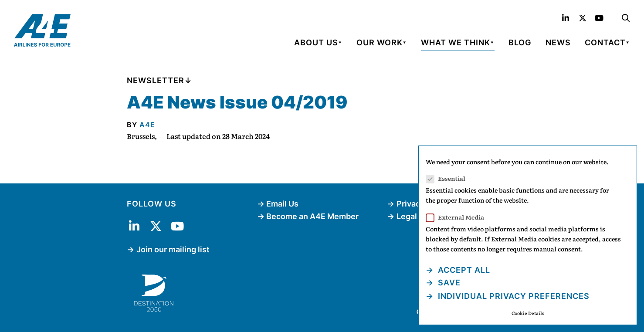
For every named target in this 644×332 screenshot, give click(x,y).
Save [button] (448, 283)
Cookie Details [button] (528, 313)
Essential (448, 178)
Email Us (282, 204)
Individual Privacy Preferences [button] (513, 296)
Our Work (380, 42)
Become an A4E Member (312, 216)
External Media (458, 217)
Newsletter (156, 80)
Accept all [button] (463, 270)
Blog (520, 42)
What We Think (456, 42)
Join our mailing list (173, 249)
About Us (316, 42)
